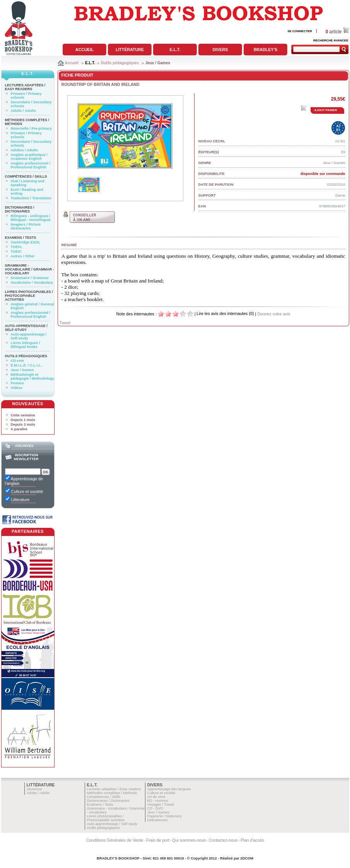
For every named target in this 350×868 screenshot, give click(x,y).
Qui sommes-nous (189, 840)
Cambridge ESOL (26, 242)
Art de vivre (156, 797)
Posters (17, 383)
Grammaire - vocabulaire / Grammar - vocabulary (30, 269)
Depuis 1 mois (23, 420)
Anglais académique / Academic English (29, 157)
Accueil (85, 50)
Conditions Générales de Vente (115, 840)
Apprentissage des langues (169, 789)
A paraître (19, 429)
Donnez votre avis (274, 314)
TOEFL (17, 247)
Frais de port (158, 840)
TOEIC (16, 252)
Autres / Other (23, 256)
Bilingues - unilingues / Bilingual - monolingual (31, 218)
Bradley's (265, 50)
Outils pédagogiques (120, 63)
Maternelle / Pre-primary (31, 128)
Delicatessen (158, 820)
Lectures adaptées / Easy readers (25, 87)
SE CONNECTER (300, 31)
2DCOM (247, 858)
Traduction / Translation (31, 198)
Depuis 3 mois (23, 425)
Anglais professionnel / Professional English (31, 165)
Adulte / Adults (23, 111)
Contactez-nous (223, 840)
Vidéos (17, 388)
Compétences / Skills (26, 176)
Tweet (65, 323)
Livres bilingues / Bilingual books (26, 345)
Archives (24, 446)
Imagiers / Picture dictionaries (26, 226)
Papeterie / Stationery (165, 816)
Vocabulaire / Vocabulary (32, 282)
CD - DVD (155, 808)
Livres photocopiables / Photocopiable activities (29, 296)
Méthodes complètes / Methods (112, 793)
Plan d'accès (252, 840)
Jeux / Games (158, 63)
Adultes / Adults (25, 150)
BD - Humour (158, 801)
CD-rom (17, 361)
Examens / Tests (21, 238)
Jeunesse (34, 789)
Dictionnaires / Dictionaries (20, 209)
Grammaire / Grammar (30, 278)
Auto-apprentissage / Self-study (26, 328)
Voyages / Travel (161, 805)
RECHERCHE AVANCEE (331, 40)
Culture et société (161, 793)
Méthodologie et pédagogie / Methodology (32, 377)
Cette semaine (23, 415)
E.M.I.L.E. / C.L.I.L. (26, 365)
